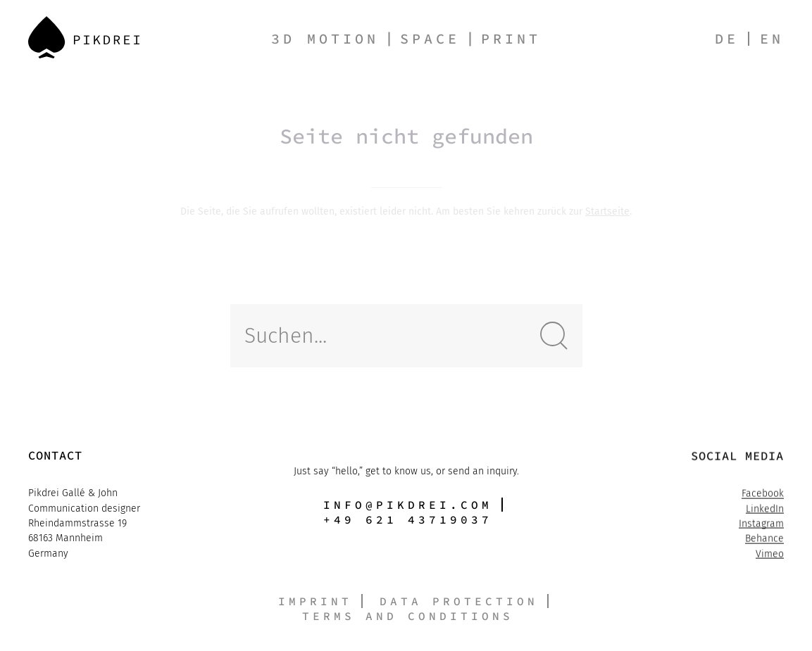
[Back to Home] (84, 37)
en (772, 38)
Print (511, 38)
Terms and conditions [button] (408, 616)
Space (430, 38)
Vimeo (770, 555)
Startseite (607, 211)
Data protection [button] (459, 601)
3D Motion (325, 38)
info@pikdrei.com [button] (408, 505)
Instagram (761, 525)
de (727, 38)
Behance (764, 539)
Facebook (763, 494)
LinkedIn (765, 509)
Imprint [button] (315, 601)
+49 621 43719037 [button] (408, 520)
